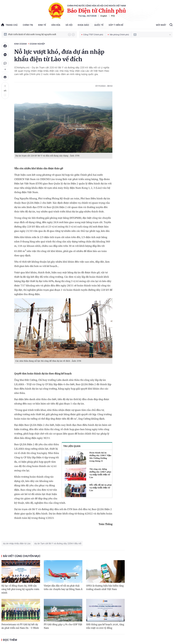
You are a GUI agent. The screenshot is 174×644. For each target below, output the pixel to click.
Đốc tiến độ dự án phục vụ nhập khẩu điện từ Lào (101, 488)
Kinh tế (42, 25)
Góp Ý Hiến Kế (116, 25)
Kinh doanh (21, 44)
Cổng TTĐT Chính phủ (92, 35)
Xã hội (69, 25)
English (104, 16)
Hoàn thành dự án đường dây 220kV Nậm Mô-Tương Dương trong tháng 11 (100, 457)
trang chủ (9, 25)
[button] (69, 35)
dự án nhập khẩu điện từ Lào (17, 543)
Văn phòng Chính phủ (118, 35)
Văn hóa (56, 25)
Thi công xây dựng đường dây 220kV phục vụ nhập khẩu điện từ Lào (100, 473)
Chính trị (28, 25)
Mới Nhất (161, 25)
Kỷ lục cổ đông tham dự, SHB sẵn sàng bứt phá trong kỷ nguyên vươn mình (20, 589)
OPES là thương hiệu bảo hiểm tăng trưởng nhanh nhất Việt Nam (105, 587)
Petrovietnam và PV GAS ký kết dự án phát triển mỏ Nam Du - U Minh (20, 626)
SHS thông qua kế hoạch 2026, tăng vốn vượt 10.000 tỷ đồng (105, 626)
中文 (113, 16)
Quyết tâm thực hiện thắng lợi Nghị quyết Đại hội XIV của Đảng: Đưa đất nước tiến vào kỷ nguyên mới (37, 32)
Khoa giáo (83, 25)
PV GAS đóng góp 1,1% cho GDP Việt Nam (63, 626)
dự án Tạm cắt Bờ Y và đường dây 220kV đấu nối (58, 543)
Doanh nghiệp (37, 44)
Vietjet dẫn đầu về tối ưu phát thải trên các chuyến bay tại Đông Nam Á (63, 587)
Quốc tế (99, 25)
